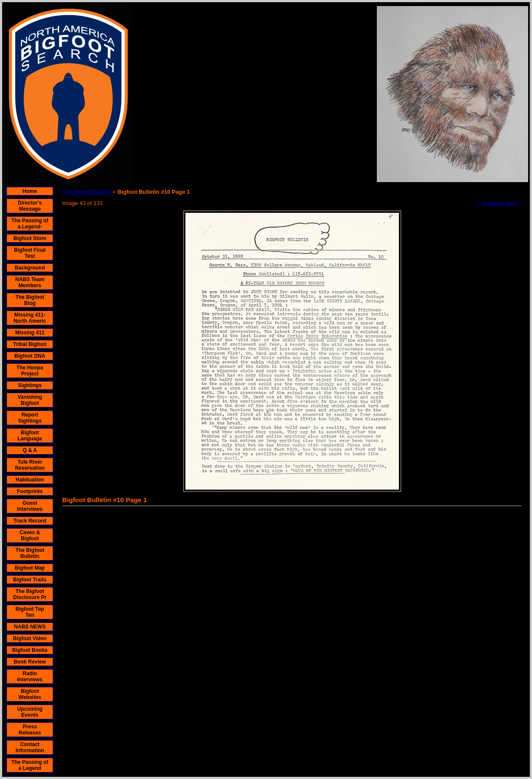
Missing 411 (30, 333)
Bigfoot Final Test (30, 253)
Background (30, 268)
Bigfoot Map (30, 568)
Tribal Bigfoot (30, 344)
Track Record (30, 521)
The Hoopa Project (30, 371)
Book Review (30, 662)
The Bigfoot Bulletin (30, 553)
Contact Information (30, 747)
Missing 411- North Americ (30, 318)
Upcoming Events (30, 712)
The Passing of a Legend (30, 765)
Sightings (30, 385)
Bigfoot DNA (30, 356)
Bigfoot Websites (30, 694)
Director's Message (30, 206)
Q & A (30, 450)
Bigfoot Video (30, 638)
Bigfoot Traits (30, 580)
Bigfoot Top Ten (30, 612)
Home (30, 191)
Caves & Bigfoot (30, 535)
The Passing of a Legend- (30, 224)
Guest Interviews (30, 506)
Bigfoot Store (30, 238)
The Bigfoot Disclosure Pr (30, 594)
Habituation (30, 480)
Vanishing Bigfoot (30, 400)
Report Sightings (30, 418)
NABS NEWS (30, 627)
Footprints (30, 491)
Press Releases (30, 730)
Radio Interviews (30, 676)
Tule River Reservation (30, 465)
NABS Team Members (30, 282)
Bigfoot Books (30, 650)
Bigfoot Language (30, 436)
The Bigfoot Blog (30, 300)
